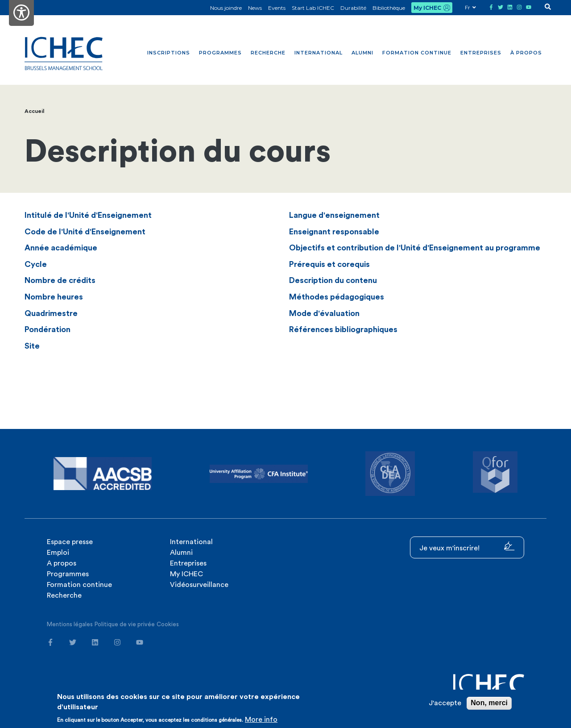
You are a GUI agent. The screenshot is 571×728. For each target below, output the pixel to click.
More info (261, 720)
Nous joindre (226, 8)
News (255, 8)
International (319, 53)
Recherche (268, 53)
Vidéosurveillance (199, 585)
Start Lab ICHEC (313, 8)
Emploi (58, 553)
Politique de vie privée (125, 624)
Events (277, 8)
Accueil (34, 111)
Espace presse (70, 542)
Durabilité (353, 8)
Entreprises (481, 53)
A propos (62, 563)
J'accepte (445, 703)
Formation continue (417, 53)
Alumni (362, 53)
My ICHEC (427, 8)
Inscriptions (169, 53)
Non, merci (489, 703)
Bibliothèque (389, 8)
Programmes (220, 53)
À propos (526, 53)
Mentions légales (70, 624)
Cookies (168, 624)
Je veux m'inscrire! (467, 547)
